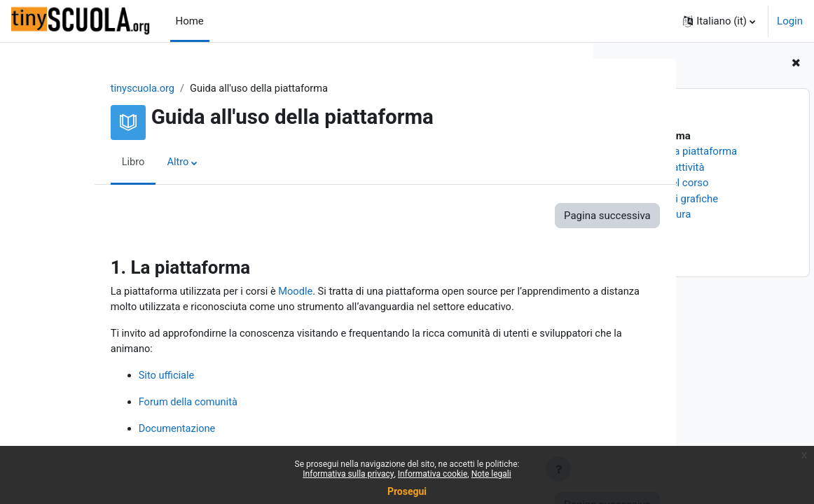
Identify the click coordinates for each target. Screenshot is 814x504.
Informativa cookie (433, 474)
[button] (719, 21)
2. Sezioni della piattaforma (673, 151)
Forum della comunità (129, 405)
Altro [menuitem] (118, 163)
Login (790, 21)
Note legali (491, 474)
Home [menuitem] (190, 21)
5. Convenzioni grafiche (664, 199)
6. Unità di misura (650, 214)
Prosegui (407, 491)
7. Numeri (632, 230)
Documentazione (117, 432)
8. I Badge (633, 246)
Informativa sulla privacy (348, 474)
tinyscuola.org (83, 89)
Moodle (240, 293)
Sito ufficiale (106, 378)
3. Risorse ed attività (657, 167)
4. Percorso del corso (659, 183)
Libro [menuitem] (73, 163)
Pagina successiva (513, 216)
